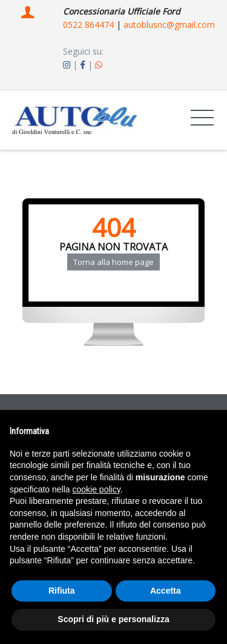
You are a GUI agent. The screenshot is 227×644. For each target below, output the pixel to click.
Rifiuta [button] (62, 591)
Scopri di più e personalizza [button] (113, 619)
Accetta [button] (166, 591)
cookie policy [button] (97, 489)
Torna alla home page (113, 262)
